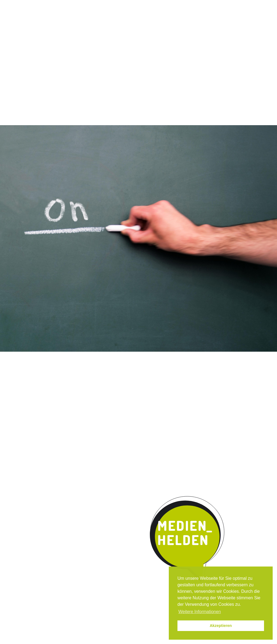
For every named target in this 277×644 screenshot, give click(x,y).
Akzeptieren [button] (221, 626)
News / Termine (201, 5)
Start (19, 44)
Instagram (178, 5)
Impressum (230, 5)
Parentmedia (235, 44)
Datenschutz (257, 5)
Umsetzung (129, 44)
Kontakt (201, 44)
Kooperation (166, 44)
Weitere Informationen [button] (199, 612)
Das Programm (59, 44)
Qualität (96, 44)
